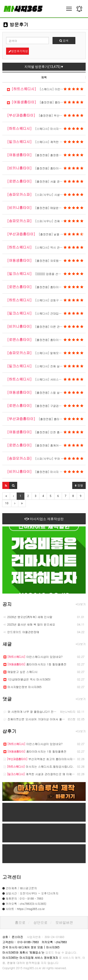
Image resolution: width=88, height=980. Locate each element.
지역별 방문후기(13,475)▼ (44, 67)
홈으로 (20, 922)
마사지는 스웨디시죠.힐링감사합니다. (39, 766)
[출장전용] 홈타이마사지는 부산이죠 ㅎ (46, 419)
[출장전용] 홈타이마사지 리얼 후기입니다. (46, 168)
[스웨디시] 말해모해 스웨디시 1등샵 (45, 353)
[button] (6, 485)
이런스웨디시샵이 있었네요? (33, 657)
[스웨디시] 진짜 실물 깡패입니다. (45, 366)
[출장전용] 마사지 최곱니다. (45, 472)
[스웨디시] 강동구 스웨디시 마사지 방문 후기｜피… (46, 300)
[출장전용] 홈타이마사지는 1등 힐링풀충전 (46, 102)
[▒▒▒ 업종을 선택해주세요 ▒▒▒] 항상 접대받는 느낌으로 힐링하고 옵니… (46, 274)
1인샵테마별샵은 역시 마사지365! (27, 679)
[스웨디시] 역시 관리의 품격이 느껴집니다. (46, 247)
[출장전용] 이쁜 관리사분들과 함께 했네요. (46, 326)
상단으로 (41, 922)
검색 (64, 40)
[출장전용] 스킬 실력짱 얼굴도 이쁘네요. (46, 392)
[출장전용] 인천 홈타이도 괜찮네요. (45, 432)
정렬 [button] (79, 485)
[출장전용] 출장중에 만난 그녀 (45, 155)
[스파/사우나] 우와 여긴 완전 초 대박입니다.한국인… (46, 458)
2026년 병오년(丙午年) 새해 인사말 (28, 617)
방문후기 (16, 24)
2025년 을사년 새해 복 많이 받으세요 (29, 624)
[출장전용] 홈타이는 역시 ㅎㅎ (45, 287)
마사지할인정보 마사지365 (23, 687)
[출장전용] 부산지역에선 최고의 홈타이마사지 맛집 (46, 115)
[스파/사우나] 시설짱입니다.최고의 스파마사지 (46, 194)
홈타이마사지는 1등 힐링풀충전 (35, 664)
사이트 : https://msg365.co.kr (25, 909)
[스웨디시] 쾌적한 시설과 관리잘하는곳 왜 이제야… (46, 142)
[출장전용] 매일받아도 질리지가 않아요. (46, 208)
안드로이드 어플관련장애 (21, 632)
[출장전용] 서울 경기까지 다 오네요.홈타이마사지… (46, 181)
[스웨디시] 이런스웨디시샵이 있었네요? (46, 89)
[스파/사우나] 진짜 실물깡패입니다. (45, 221)
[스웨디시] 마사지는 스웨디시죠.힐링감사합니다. (46, 128)
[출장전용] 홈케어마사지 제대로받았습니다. (46, 445)
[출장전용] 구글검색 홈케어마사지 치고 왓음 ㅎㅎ (46, 406)
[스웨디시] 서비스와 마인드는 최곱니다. (46, 379)
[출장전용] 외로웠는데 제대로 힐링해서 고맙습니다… (46, 260)
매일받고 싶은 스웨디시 (21, 672)
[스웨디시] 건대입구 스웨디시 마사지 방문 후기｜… (46, 313)
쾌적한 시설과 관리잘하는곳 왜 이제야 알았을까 (45, 774)
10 (7, 503)
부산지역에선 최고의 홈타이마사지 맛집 (41, 759)
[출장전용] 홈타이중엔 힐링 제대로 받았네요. (46, 340)
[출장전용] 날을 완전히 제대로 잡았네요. (46, 234)
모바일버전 (64, 922)
